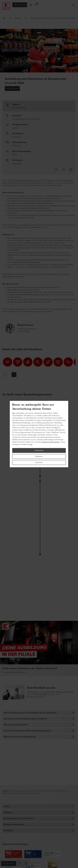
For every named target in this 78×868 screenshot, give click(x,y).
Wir (14, 413)
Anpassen (39, 462)
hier (31, 444)
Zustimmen (39, 450)
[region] (39, 434)
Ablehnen (39, 456)
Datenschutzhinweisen (51, 442)
